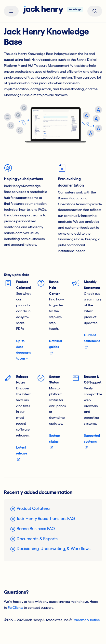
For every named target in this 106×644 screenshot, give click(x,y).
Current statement (92, 341)
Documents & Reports (34, 539)
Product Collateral (30, 509)
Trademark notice (86, 620)
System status (55, 441)
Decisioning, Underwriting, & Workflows (50, 549)
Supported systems (92, 441)
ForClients (16, 608)
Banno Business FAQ (32, 529)
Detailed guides (55, 347)
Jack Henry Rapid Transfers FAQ (42, 519)
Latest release (22, 453)
